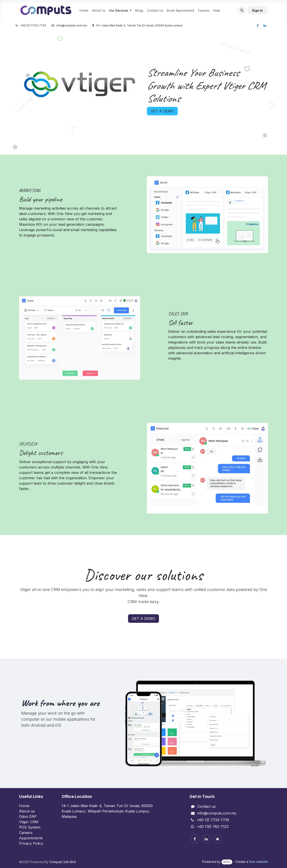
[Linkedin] (206, 839)
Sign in (257, 10)
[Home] (218, 839)
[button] (242, 10)
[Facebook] (258, 26)
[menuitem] (84, 10)
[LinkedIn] (265, 26)
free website (259, 862)
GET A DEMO (162, 111)
